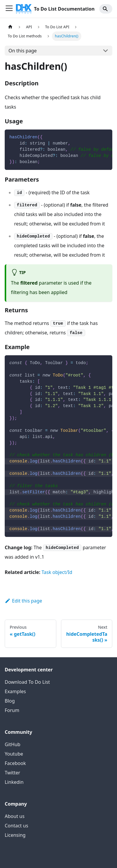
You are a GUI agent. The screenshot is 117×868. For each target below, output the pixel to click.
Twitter (12, 773)
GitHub (13, 744)
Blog (10, 701)
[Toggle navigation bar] (9, 9)
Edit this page (23, 601)
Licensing (15, 835)
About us (15, 816)
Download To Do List (27, 682)
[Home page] (10, 27)
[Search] (106, 9)
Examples (15, 691)
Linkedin (14, 782)
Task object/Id (57, 572)
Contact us (17, 826)
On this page (23, 51)
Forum (12, 710)
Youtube (14, 754)
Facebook (15, 763)
